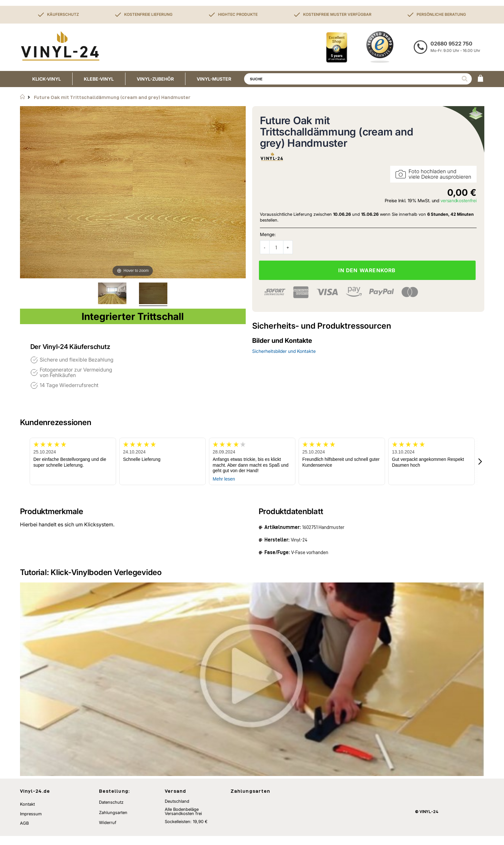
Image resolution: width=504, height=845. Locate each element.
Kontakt (27, 813)
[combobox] (358, 79)
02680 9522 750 (451, 44)
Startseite (22, 97)
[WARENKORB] (480, 79)
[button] (480, 461)
